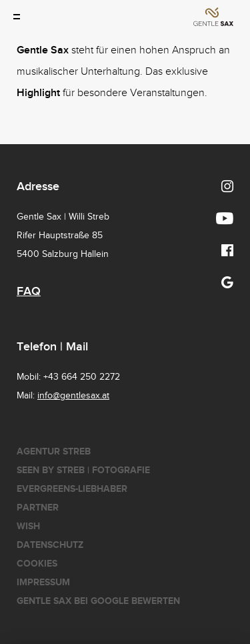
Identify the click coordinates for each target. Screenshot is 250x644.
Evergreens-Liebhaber (72, 489)
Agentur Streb (54, 451)
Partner (38, 508)
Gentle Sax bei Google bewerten (98, 601)
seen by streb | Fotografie (83, 470)
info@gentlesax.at (73, 396)
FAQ (29, 291)
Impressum (43, 582)
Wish (28, 526)
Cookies (37, 564)
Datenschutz (50, 545)
